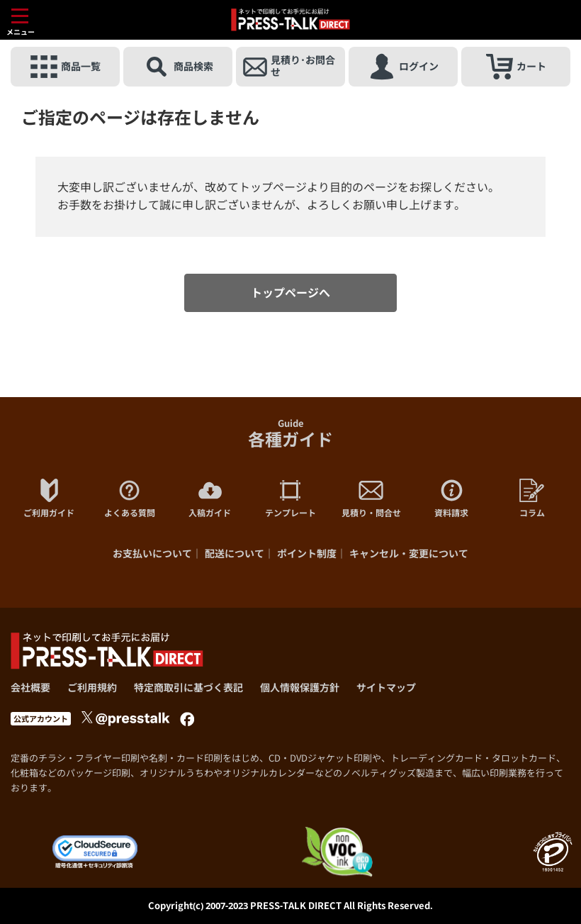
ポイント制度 (307, 553)
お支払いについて (152, 553)
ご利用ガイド (49, 499)
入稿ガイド (210, 499)
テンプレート (290, 499)
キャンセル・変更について (409, 553)
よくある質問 (130, 499)
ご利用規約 (92, 688)
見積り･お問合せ (289, 67)
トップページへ (290, 293)
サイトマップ (386, 688)
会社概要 (30, 688)
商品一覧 (66, 67)
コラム (532, 499)
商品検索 (178, 67)
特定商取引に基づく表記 (188, 688)
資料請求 (451, 499)
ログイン (404, 67)
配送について (235, 553)
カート (516, 67)
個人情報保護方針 (300, 688)
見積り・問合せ (371, 499)
